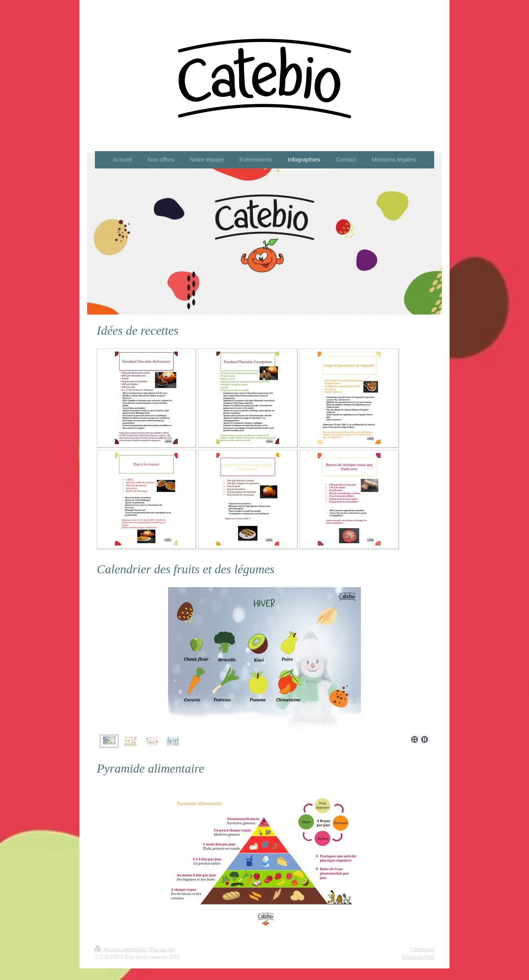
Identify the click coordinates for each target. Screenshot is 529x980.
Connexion (422, 949)
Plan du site (162, 949)
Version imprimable (121, 949)
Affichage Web (418, 957)
